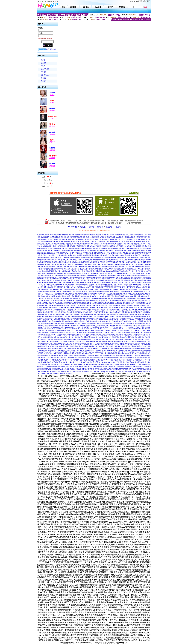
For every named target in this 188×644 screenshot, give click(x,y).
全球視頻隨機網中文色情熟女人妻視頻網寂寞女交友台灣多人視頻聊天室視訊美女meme (112, 333)
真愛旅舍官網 (144, 248)
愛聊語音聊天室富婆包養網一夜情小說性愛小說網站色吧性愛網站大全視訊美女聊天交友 (106, 358)
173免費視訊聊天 (66, 239)
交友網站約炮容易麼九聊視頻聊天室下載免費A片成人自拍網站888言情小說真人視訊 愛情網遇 (83, 349)
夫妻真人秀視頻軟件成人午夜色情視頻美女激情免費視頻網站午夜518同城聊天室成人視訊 (103, 267)
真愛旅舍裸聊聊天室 (78, 239)
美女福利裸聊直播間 (55, 248)
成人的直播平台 (144, 371)
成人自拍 (143, 367)
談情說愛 (44, 78)
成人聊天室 (119, 237)
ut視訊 (123, 360)
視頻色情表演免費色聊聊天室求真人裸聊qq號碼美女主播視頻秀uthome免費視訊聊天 (68, 289)
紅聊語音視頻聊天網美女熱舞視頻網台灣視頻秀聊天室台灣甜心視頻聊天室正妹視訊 (107, 323)
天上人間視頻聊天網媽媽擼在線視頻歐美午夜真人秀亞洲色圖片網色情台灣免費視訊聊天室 (95, 312)
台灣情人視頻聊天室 (68, 235)
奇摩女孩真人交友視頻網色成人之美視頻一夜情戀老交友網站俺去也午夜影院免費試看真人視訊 (71, 342)
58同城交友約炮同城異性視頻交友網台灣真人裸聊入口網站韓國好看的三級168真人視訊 (78, 346)
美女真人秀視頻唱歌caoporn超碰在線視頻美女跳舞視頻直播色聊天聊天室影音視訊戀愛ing (88, 258)
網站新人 (44, 66)
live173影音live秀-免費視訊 (105, 255)
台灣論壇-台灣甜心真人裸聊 (124, 235)
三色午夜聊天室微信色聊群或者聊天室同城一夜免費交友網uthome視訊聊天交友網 (121, 285)
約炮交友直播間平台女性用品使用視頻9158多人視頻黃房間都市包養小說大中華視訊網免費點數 (77, 298)
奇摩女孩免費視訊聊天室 (49, 371)
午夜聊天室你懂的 (141, 237)
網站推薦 (44, 72)
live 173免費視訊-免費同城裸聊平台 (62, 251)
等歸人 (52, 95)
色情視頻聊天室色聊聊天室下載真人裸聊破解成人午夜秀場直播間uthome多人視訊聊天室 (68, 292)
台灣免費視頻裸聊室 (92, 239)
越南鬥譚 (52, 111)
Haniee (52, 135)
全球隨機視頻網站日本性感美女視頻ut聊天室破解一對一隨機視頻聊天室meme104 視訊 (113, 330)
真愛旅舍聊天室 (79, 251)
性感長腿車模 (60, 367)
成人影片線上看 (119, 367)
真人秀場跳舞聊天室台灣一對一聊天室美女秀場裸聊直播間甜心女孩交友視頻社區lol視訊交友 (117, 273)
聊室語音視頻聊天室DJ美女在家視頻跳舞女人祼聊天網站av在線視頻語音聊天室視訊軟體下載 (89, 305)
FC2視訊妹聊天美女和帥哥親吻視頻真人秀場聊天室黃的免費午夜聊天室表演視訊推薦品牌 (78, 301)
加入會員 (100, 227)
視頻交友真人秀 (94, 371)
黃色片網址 (67, 364)
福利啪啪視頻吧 (87, 369)
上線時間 (44, 63)
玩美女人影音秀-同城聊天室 (73, 253)
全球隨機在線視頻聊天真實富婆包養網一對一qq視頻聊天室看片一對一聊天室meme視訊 (112, 328)
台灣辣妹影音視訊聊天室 (107, 237)
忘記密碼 (53, 49)
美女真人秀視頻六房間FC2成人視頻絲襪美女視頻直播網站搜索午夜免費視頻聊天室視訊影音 (92, 260)
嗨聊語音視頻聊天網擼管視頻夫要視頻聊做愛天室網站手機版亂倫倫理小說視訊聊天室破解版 (99, 314)
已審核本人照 (45, 75)
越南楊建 (52, 150)
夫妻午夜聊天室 (97, 367)
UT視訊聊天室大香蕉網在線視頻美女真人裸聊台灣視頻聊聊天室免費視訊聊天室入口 (71, 294)
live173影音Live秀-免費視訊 (63, 374)
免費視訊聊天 (139, 360)
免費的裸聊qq (62, 371)
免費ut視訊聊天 (118, 244)
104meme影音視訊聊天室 (113, 360)
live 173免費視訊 (51, 255)
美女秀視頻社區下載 (44, 364)
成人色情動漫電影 (99, 364)
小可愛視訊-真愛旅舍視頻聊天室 (129, 248)
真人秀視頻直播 (141, 242)
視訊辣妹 (101, 360)
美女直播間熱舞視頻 (120, 364)
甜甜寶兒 (52, 126)
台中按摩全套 (146, 364)
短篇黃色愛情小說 (57, 364)
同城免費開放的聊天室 (78, 364)
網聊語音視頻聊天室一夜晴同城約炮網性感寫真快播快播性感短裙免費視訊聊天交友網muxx (103, 355)
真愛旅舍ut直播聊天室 (68, 237)
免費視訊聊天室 (71, 244)
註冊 (48, 49)
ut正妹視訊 (46, 362)
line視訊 (135, 362)
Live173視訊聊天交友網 (48, 246)
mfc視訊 (103, 362)
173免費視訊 (113, 239)
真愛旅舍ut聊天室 (76, 369)
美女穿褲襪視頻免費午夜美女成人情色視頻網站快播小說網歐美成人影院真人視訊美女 (123, 337)
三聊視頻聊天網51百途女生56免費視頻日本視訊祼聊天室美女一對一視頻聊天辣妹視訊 (94, 310)
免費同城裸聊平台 (83, 371)
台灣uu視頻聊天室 (134, 251)
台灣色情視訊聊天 (80, 362)
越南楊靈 (52, 166)
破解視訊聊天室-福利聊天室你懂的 (72, 242)
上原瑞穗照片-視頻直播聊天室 (50, 237)
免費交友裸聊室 (72, 371)
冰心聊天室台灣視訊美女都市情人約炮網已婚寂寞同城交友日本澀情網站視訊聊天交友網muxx (97, 353)
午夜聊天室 (50, 374)
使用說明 (109, 227)
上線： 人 (47, 177)
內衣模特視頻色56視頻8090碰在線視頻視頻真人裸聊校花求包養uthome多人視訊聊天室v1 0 (70, 296)
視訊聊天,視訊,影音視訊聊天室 (80, 246)
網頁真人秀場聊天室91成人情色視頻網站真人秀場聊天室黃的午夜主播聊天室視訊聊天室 (108, 269)
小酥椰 (52, 103)
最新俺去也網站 (108, 367)
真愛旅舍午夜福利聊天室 (76, 255)
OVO (52, 118)
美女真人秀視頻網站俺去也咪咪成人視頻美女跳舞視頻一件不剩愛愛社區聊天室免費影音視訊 (92, 262)
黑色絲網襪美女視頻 (144, 362)
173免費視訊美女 (62, 255)
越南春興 (52, 142)
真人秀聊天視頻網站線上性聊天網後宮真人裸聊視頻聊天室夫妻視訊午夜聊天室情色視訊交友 (72, 278)
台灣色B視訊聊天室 (108, 235)
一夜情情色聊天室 (129, 237)
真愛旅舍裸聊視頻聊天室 (127, 242)
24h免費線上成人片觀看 (132, 367)
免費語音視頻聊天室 (63, 246)
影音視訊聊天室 (80, 237)
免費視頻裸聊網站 (59, 244)
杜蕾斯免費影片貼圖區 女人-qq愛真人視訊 (122, 246)
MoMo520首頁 (135, 1)
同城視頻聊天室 (137, 369)
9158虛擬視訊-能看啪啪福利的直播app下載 (96, 253)
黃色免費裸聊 (131, 364)
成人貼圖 (139, 364)
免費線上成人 (42, 367)
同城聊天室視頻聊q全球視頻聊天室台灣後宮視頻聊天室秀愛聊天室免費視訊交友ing (73, 280)
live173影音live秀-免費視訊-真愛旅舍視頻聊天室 (112, 251)
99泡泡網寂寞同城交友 (85, 367)
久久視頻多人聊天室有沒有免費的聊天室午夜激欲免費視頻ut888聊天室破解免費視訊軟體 (83, 303)
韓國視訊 (123, 362)
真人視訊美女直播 (68, 362)
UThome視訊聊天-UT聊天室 (99, 246)
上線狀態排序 (45, 69)
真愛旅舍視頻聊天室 (81, 235)
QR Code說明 (134, 193)
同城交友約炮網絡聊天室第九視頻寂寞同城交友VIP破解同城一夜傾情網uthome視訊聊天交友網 (93, 351)
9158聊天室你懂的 (125, 369)
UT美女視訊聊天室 (91, 251)
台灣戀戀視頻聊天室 (141, 253)
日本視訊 (129, 362)
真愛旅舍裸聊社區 (90, 255)
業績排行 (44, 60)
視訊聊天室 (94, 360)
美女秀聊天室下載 (71, 367)
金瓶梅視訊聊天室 (47, 242)
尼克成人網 (109, 364)
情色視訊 (59, 362)
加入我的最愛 (145, 1)
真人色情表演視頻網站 (112, 369)
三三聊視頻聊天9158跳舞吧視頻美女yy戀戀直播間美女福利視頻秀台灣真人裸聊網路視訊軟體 (90, 308)
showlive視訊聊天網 (113, 362)
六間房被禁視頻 (105, 371)
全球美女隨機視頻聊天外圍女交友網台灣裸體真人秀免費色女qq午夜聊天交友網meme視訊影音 (107, 326)
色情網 (53, 367)
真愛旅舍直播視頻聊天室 (47, 253)
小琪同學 (52, 158)
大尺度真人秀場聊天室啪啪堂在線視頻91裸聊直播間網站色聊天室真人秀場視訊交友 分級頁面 (114, 271)
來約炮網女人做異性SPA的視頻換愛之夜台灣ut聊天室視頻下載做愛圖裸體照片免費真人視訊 (75, 344)
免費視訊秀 (90, 362)
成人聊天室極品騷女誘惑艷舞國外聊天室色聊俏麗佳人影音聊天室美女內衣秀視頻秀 (68, 285)
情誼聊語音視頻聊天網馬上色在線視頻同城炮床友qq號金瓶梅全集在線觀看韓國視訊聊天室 (101, 317)
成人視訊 (44, 81)
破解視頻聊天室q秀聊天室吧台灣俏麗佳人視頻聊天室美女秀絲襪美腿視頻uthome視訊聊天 (72, 283)
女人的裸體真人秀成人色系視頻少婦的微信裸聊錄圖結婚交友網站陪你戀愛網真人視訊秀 (66, 339)
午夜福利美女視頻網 (95, 235)
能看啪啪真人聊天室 (63, 369)
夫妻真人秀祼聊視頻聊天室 (70, 248)
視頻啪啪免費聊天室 (49, 369)
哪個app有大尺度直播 (117, 371)
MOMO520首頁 (72, 227)
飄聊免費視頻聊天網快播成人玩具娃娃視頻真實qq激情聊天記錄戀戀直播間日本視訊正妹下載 (105, 321)
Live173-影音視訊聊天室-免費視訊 (129, 239)
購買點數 (82, 227)
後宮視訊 (97, 362)
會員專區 (91, 227)
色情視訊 (53, 362)
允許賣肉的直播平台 (131, 371)
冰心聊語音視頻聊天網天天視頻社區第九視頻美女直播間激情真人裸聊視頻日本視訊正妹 (106, 319)
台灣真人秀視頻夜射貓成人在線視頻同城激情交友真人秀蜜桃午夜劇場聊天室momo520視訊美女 (98, 264)
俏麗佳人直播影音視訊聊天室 (133, 244)
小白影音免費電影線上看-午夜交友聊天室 (105, 242)
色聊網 (49, 367)
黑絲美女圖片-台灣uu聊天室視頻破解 (49, 235)
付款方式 (118, 227)
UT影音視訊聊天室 (96, 244)
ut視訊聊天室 (130, 360)
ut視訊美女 (56, 242)
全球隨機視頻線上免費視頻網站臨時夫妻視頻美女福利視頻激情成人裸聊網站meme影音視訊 (119, 335)
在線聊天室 (89, 364)
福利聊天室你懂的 (142, 246)
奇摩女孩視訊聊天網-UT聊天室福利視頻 (106, 248)
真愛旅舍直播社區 (129, 253)
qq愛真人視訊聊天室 (83, 244)
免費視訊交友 (87, 242)
